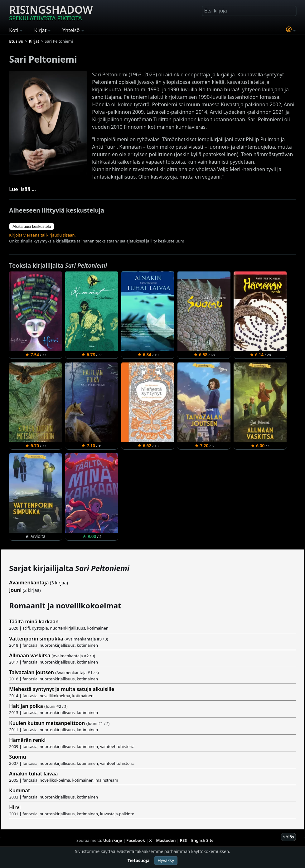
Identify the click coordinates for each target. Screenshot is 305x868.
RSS (183, 840)
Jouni (15, 590)
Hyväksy (166, 861)
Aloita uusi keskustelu (32, 226)
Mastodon (166, 840)
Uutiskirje (113, 840)
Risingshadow (51, 12)
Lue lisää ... (22, 189)
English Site (202, 840)
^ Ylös (288, 837)
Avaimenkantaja (29, 583)
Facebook (136, 840)
